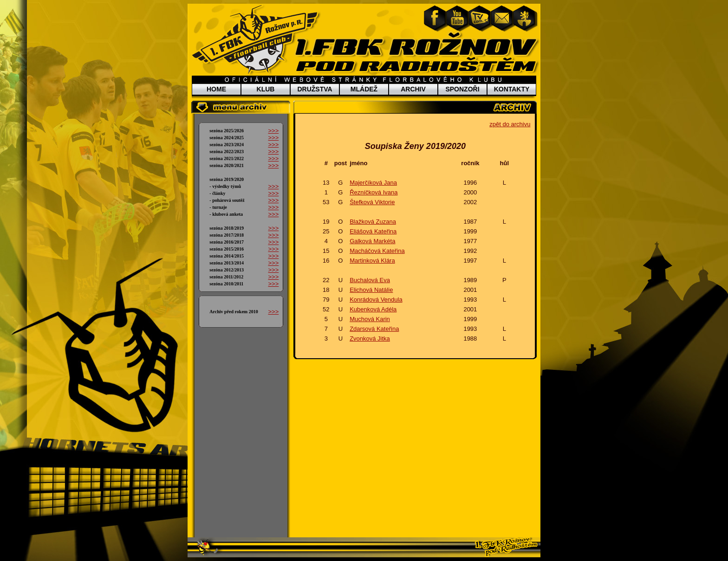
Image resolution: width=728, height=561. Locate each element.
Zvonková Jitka (370, 339)
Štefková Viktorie (372, 202)
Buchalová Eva (370, 280)
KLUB (266, 89)
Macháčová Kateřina (377, 251)
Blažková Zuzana (373, 222)
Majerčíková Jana (373, 183)
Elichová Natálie (371, 290)
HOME (216, 89)
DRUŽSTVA (315, 89)
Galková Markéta (372, 241)
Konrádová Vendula (376, 300)
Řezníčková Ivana (374, 192)
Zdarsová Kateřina (374, 329)
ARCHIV (413, 89)
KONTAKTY (512, 89)
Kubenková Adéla (373, 309)
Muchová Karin (370, 319)
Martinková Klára (372, 261)
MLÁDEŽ (364, 89)
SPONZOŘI (462, 89)
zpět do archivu (510, 124)
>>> (273, 131)
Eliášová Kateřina (373, 231)
